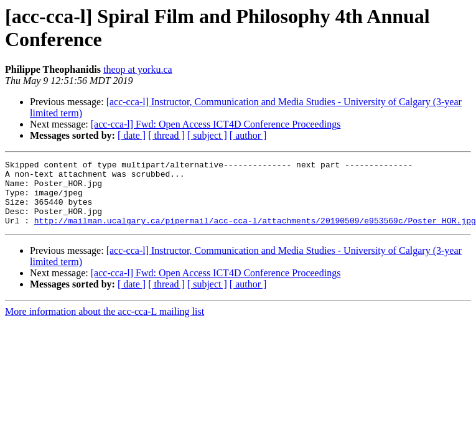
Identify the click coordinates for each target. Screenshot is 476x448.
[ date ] (132, 135)
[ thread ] (166, 135)
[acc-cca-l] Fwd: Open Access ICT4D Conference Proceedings (216, 124)
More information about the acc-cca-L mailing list (105, 324)
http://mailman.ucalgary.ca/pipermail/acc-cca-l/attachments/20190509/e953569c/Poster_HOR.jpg (255, 233)
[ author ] (248, 135)
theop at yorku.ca (138, 69)
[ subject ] (207, 135)
